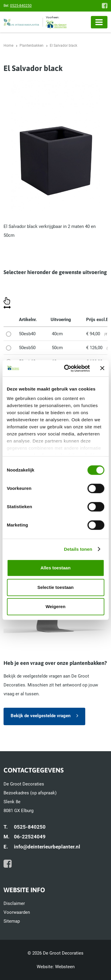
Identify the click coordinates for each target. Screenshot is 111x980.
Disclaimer (14, 903)
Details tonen (78, 549)
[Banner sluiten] (102, 368)
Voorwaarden (17, 912)
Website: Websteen (56, 967)
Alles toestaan (56, 568)
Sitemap (12, 921)
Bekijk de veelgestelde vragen (41, 716)
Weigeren (55, 606)
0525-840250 (21, 6)
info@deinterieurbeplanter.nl (47, 847)
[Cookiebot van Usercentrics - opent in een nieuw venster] (67, 368)
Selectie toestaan (55, 587)
